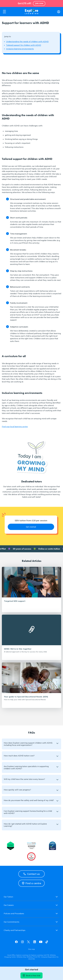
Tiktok (47, 942)
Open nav (4, 12)
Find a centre (32, 883)
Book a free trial (31, 975)
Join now (39, 3)
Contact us (32, 874)
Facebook (16, 942)
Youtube (41, 942)
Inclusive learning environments (20, 49)
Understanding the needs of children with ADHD (27, 42)
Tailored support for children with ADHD (24, 45)
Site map (31, 949)
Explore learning (32, 12)
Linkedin (35, 942)
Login (59, 12)
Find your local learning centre (15, 427)
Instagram (22, 942)
